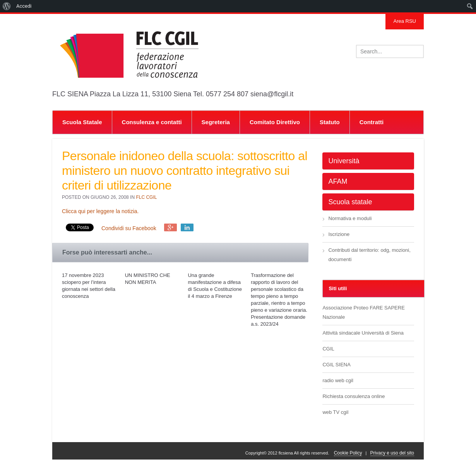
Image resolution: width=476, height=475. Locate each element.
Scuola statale (350, 202)
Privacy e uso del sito (392, 453)
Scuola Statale (82, 122)
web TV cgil (335, 412)
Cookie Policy (348, 453)
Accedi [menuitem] (24, 6)
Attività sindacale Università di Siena (363, 333)
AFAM (338, 181)
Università (344, 161)
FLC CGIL (146, 197)
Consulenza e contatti (152, 122)
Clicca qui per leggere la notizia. (100, 211)
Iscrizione (339, 234)
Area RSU (405, 21)
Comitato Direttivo (275, 122)
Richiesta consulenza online (354, 396)
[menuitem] (7, 6)
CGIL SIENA (336, 365)
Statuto (330, 122)
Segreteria (216, 122)
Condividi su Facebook (129, 228)
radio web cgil (338, 380)
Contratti (372, 122)
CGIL (328, 349)
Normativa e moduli (350, 218)
